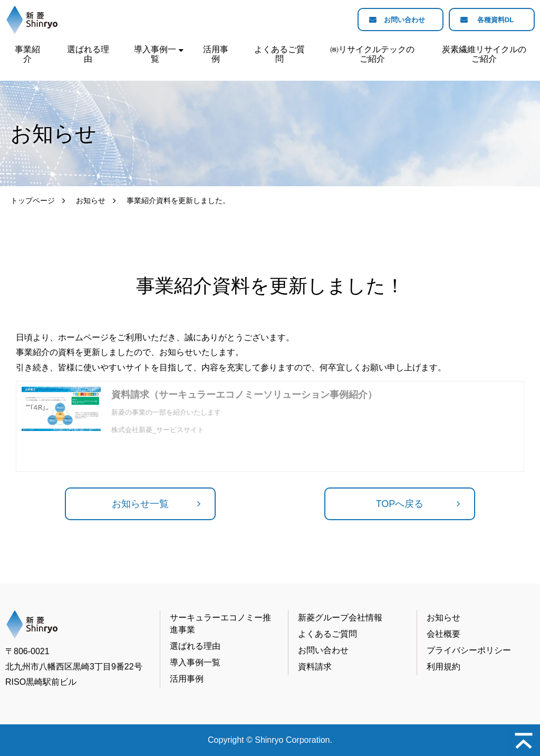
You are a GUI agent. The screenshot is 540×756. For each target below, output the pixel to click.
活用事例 (216, 54)
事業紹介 (27, 54)
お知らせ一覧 (140, 504)
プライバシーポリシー (469, 650)
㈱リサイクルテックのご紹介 (372, 54)
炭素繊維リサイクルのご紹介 (484, 54)
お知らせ (91, 200)
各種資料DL (494, 20)
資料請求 (315, 667)
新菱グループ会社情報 (340, 618)
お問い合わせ (399, 20)
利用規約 (443, 667)
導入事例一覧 (155, 54)
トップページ (33, 200)
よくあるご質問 (279, 54)
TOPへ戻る (400, 504)
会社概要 (443, 634)
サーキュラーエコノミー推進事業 (220, 623)
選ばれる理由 (88, 54)
